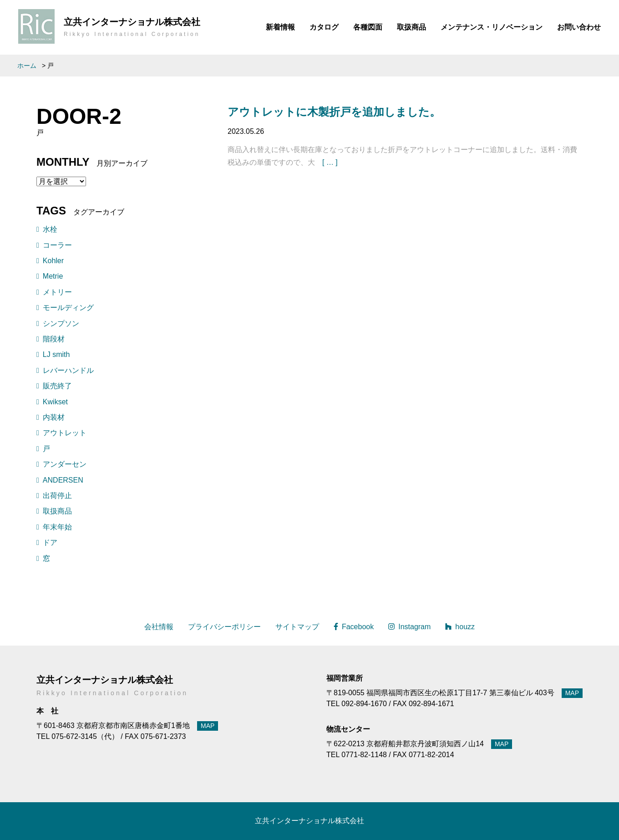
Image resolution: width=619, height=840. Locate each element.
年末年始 (57, 527)
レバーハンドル (68, 370)
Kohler (53, 261)
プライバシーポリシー (224, 627)
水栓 (50, 229)
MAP (208, 726)
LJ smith (56, 354)
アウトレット (65, 433)
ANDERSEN (63, 480)
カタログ (324, 27)
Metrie (53, 276)
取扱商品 (411, 27)
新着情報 (280, 27)
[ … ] (330, 162)
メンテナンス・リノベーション (492, 27)
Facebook (354, 627)
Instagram (409, 627)
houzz (460, 627)
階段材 (54, 339)
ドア (50, 542)
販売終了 (57, 386)
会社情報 (159, 627)
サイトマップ (297, 627)
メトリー (57, 292)
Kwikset (55, 402)
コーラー (57, 245)
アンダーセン (65, 464)
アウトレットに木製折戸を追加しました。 (334, 112)
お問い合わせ (579, 27)
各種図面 (368, 27)
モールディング (68, 308)
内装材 (54, 417)
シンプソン (61, 323)
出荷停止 (57, 496)
